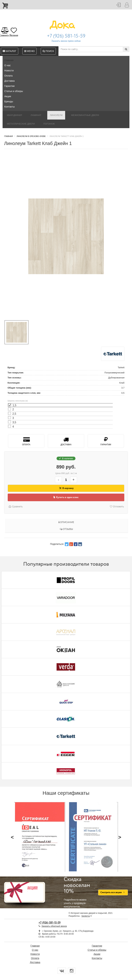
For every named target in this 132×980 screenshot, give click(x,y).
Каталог (10, 51)
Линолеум (56, 115)
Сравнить (15, 507)
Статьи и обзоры (14, 91)
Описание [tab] (66, 522)
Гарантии (9, 86)
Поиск (48, 51)
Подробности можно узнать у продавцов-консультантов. (78, 892)
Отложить (117, 507)
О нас (7, 65)
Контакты (9, 107)
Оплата (8, 76)
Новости (9, 71)
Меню (29, 51)
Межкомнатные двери (85, 115)
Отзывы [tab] (66, 529)
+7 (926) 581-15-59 (66, 36)
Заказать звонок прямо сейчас (66, 41)
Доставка (9, 81)
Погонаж (49, 124)
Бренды (9, 101)
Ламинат (36, 115)
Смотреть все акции (113, 892)
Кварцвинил (14, 115)
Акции (8, 96)
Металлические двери (21, 124)
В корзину (66, 488)
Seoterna (86, 916)
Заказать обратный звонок (54, 926)
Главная (9, 60)
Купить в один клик (66, 497)
